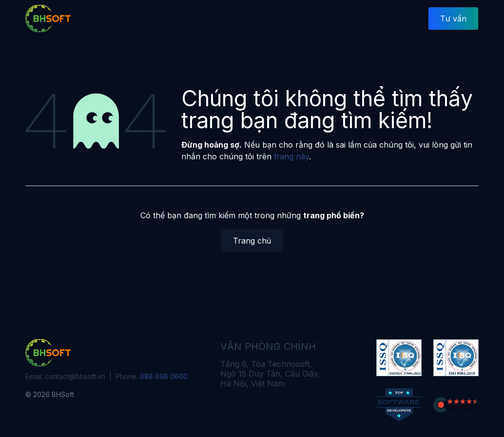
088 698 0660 (164, 376)
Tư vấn (453, 19)
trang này (291, 156)
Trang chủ (252, 241)
